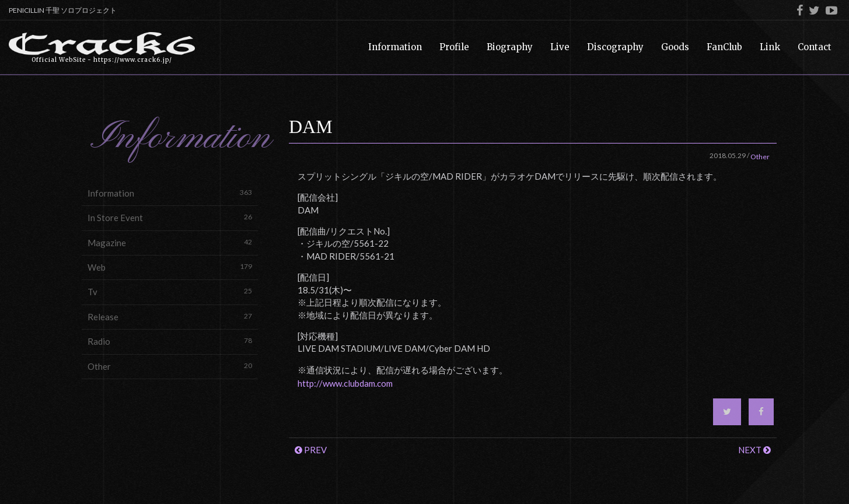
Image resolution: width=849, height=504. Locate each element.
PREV (311, 450)
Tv (170, 291)
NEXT (754, 450)
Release (170, 316)
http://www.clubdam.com (345, 383)
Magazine (170, 242)
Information (170, 193)
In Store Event (170, 217)
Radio (170, 341)
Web (170, 267)
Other (170, 366)
